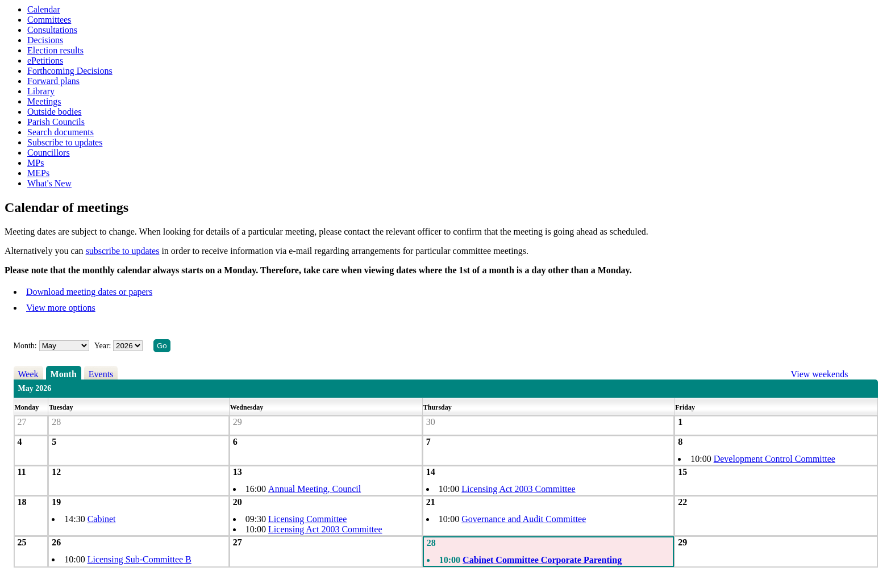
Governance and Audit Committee (524, 519)
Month (64, 374)
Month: (25, 346)
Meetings (44, 101)
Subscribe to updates (65, 142)
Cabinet (102, 519)
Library (41, 91)
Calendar (44, 9)
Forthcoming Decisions (70, 71)
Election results (55, 50)
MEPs (38, 173)
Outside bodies (55, 112)
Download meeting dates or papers (89, 292)
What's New (49, 183)
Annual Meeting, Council (315, 489)
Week (28, 374)
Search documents (61, 132)
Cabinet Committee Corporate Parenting (542, 560)
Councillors (49, 153)
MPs (36, 163)
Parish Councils (56, 122)
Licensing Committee (307, 519)
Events (101, 374)
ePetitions (45, 61)
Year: (104, 346)
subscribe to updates (123, 251)
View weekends (820, 374)
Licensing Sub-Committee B (140, 559)
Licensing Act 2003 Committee (518, 489)
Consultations (52, 30)
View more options (61, 308)
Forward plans (53, 81)
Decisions (45, 40)
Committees (49, 20)
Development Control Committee (775, 459)
